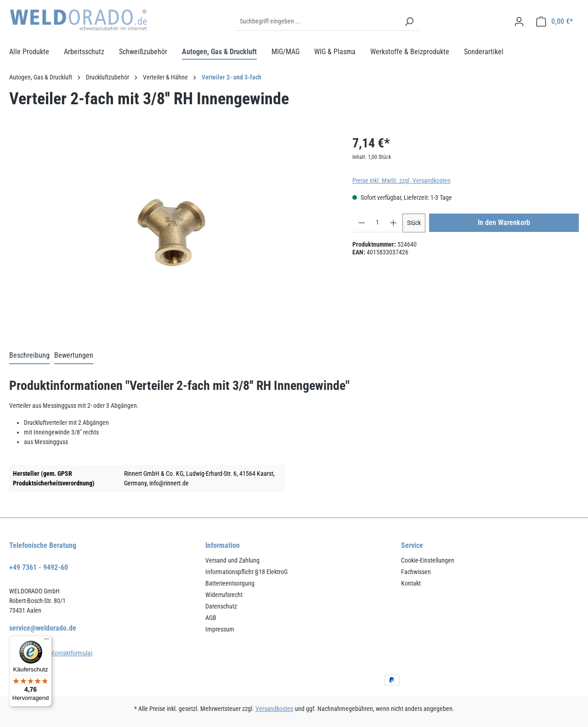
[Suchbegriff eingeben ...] (317, 22)
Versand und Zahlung (232, 560)
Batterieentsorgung (230, 583)
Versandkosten (274, 709)
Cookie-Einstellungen (428, 560)
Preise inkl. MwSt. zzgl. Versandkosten (401, 180)
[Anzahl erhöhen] (393, 223)
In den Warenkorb (504, 223)
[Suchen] (409, 22)
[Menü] (46, 641)
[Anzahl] (377, 223)
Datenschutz (221, 606)
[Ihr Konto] (519, 22)
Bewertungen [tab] (74, 355)
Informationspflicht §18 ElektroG (246, 572)
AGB (211, 618)
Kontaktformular (71, 653)
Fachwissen (416, 572)
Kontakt (411, 583)
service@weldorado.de (43, 628)
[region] (172, 232)
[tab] (29, 356)
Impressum (220, 629)
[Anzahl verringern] (362, 223)
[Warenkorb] (554, 22)
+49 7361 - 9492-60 (39, 567)
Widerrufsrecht (224, 595)
